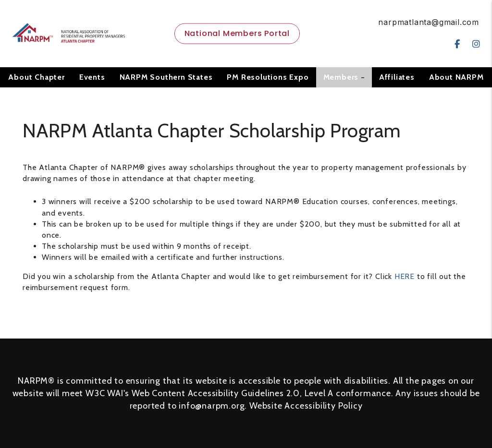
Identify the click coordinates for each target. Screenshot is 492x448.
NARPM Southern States (166, 77)
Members (341, 77)
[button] (457, 44)
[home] (67, 33)
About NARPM (456, 77)
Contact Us (246, 97)
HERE (405, 276)
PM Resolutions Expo (268, 77)
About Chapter (36, 77)
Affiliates (397, 77)
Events (92, 77)
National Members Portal (237, 33)
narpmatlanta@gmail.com (429, 22)
